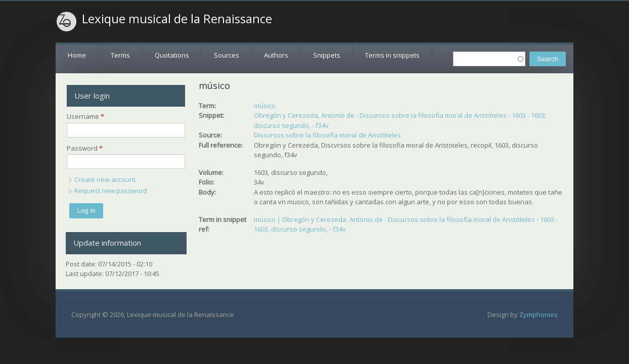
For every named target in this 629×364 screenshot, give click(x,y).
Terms (120, 55)
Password (85, 148)
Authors (276, 55)
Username (85, 116)
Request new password (111, 191)
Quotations (172, 55)
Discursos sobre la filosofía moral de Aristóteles (327, 135)
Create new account (105, 179)
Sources (227, 55)
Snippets (327, 55)
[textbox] (489, 59)
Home (77, 55)
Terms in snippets (392, 55)
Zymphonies (538, 314)
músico (265, 106)
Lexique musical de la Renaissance (177, 19)
